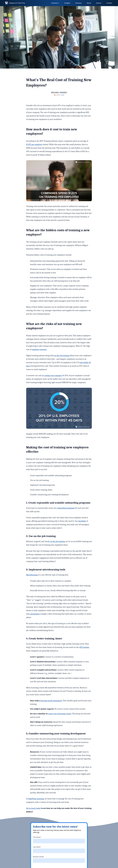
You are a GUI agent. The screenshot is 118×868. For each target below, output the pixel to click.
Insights (67, 3)
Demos (99, 3)
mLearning (35, 614)
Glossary (78, 3)
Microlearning (32, 575)
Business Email (38, 857)
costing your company (53, 376)
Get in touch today (33, 808)
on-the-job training (62, 356)
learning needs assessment (51, 701)
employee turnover (39, 350)
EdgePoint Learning (36, 799)
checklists (82, 521)
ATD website (84, 647)
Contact (109, 3)
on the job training (57, 541)
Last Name (37, 847)
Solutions (55, 3)
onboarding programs (66, 508)
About (89, 3)
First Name (37, 837)
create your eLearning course (60, 714)
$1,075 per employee (34, 145)
